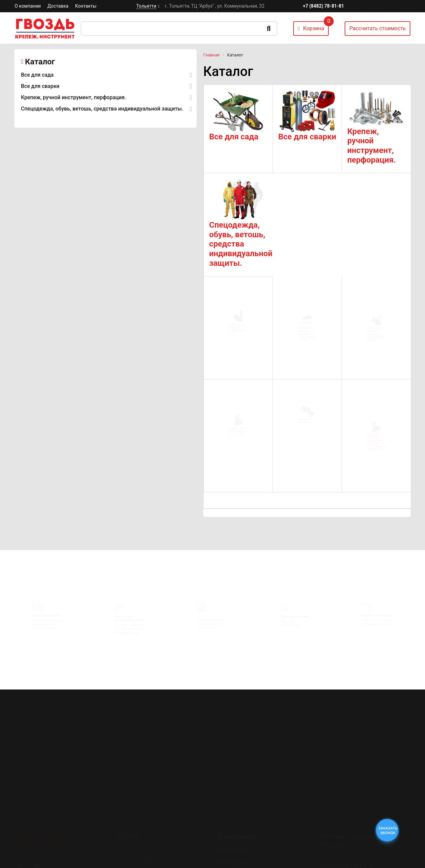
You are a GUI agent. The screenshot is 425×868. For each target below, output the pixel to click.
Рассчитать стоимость (378, 28)
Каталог (40, 62)
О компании (28, 6)
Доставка (58, 6)
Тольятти (146, 6)
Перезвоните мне (345, 853)
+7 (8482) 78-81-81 (323, 6)
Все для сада (37, 75)
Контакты (86, 6)
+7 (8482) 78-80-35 (348, 834)
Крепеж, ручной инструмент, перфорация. (74, 97)
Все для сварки (40, 86)
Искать (269, 29)
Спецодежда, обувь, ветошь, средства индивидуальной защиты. (102, 109)
